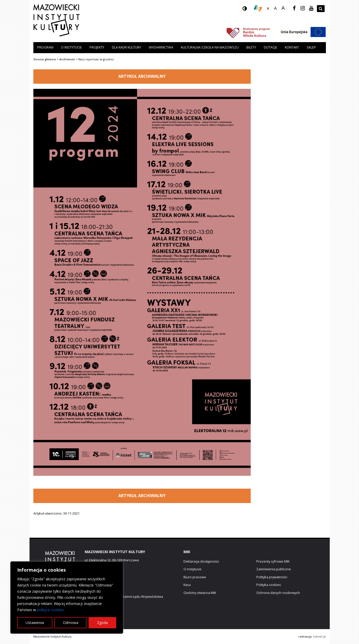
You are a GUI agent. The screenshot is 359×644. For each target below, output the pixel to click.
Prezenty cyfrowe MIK (273, 561)
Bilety (251, 47)
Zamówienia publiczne (274, 569)
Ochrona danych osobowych (278, 593)
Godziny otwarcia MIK (200, 593)
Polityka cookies (269, 585)
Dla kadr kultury (127, 47)
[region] (67, 598)
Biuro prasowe (195, 577)
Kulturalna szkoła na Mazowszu (210, 47)
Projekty (97, 47)
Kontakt (292, 47)
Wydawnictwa (161, 47)
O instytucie (71, 47)
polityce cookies (50, 610)
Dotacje (270, 47)
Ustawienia (35, 623)
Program (45, 47)
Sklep (311, 47)
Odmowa (71, 623)
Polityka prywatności (272, 577)
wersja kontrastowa (249, 10)
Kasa (187, 585)
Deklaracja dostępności (201, 561)
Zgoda (102, 623)
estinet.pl (319, 636)
